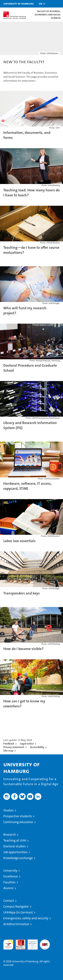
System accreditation (45, 943)
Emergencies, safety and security (26, 918)
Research (10, 835)
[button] (41, 4)
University (10, 871)
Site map (8, 751)
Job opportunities (15, 852)
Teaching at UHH (15, 840)
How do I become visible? (23, 649)
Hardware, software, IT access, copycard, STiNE (27, 486)
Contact (9, 901)
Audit (19, 941)
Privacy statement (14, 747)
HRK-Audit (31, 943)
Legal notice (27, 744)
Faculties (9, 882)
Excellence (11, 876)
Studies (8, 810)
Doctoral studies (14, 846)
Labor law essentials (19, 541)
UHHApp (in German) (18, 912)
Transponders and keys (21, 593)
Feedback (9, 744)
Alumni (8, 888)
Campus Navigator (16, 906)
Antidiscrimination (16, 924)
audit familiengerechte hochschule (8, 945)
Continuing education (18, 822)
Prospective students (18, 816)
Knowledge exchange (18, 858)
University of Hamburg (18, 4)
